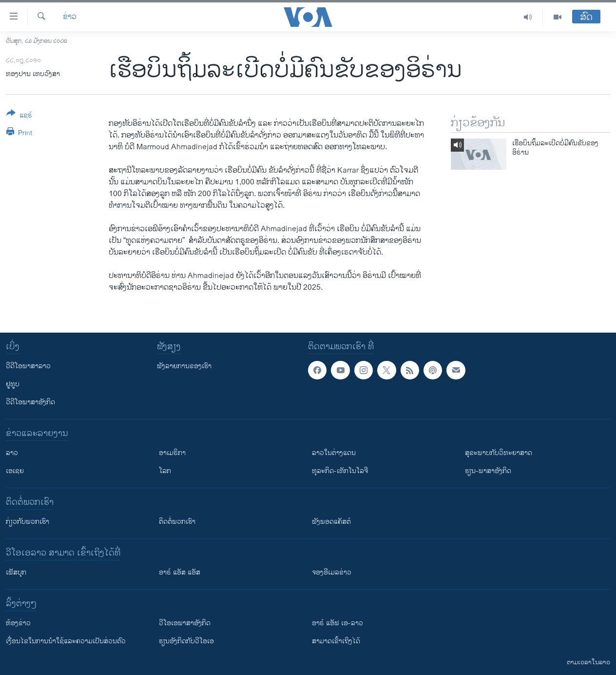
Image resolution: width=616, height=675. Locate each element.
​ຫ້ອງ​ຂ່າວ (18, 623)
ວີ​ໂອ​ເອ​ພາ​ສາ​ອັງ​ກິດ (185, 623)
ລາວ (12, 453)
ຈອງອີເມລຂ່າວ (332, 572)
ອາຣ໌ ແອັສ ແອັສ (180, 572)
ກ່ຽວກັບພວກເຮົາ (28, 522)
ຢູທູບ (13, 384)
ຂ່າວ (70, 17)
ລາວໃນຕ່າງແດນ (334, 453)
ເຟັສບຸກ (16, 572)
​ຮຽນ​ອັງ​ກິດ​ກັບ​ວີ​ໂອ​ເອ (186, 641)
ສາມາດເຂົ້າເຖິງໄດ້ (336, 641)
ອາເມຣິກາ (172, 453)
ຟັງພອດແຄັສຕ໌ (331, 522)
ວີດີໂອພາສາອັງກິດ (30, 402)
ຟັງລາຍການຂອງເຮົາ (184, 366)
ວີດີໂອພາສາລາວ (28, 366)
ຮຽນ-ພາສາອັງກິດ (488, 471)
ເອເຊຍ (15, 471)
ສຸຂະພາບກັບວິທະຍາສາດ (499, 453)
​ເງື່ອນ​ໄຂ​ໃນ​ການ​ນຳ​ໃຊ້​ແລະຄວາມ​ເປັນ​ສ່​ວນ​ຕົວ (66, 641)
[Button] (19, 116)
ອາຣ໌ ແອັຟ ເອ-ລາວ (337, 623)
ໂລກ (165, 471)
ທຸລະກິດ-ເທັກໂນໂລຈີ (340, 471)
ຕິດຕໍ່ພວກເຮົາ (177, 522)
